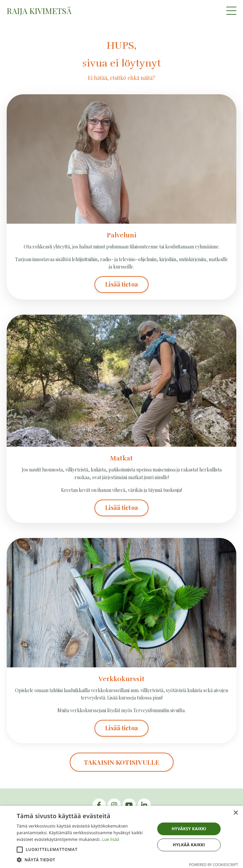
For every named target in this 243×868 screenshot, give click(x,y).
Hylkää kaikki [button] (189, 845)
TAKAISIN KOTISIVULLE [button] (122, 762)
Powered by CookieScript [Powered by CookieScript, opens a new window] (213, 864)
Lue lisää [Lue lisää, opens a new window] (111, 839)
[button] (20, 850)
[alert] (121, 837)
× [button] (235, 813)
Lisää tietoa (121, 284)
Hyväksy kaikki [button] (189, 829)
